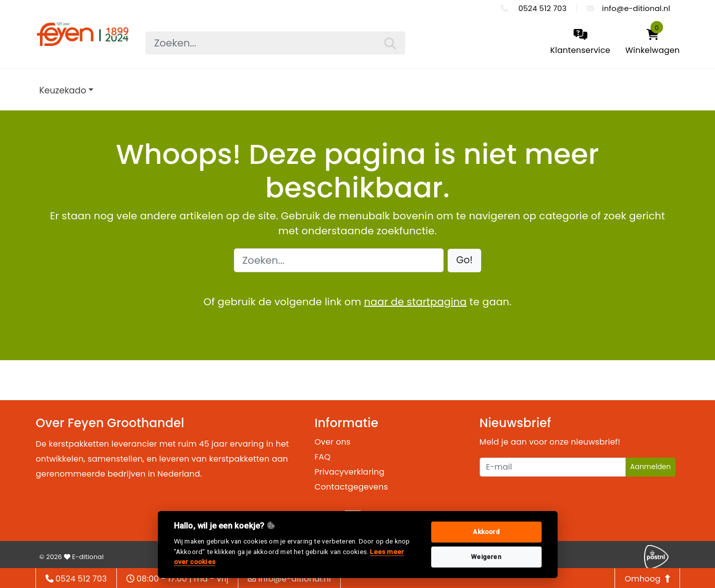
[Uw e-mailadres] (553, 467)
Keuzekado (63, 90)
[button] (464, 261)
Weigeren (486, 557)
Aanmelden (651, 467)
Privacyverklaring (350, 472)
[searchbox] (275, 43)
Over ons (333, 442)
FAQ (323, 457)
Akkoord (486, 532)
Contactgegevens (352, 487)
